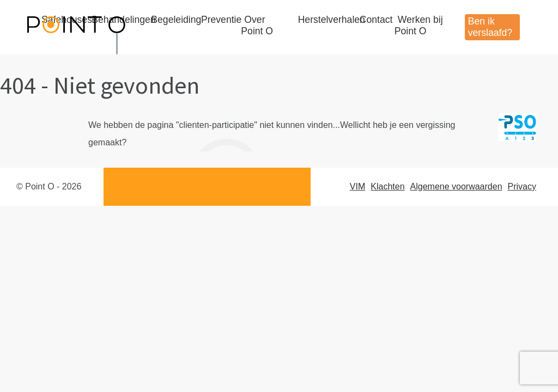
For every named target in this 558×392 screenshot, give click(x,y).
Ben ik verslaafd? (490, 27)
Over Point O (257, 25)
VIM (357, 186)
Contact (376, 20)
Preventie (221, 20)
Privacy (522, 186)
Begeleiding (176, 20)
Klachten (387, 186)
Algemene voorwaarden (456, 186)
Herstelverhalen (332, 20)
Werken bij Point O (419, 25)
